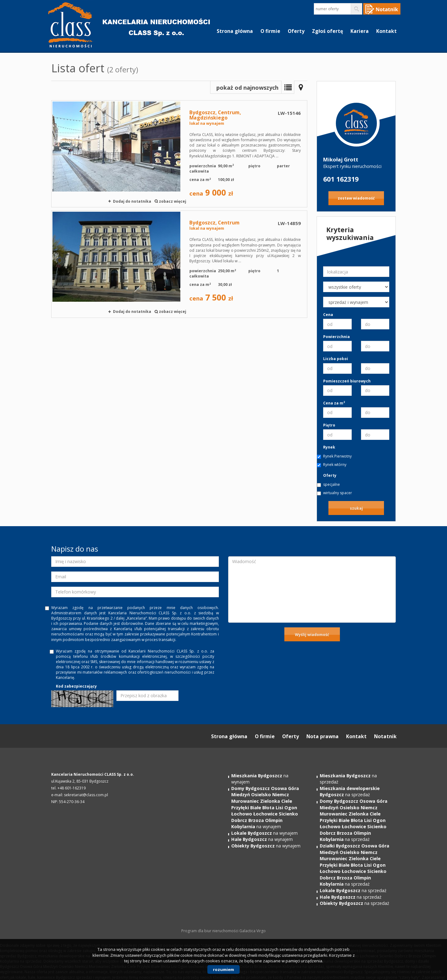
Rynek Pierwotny (337, 456)
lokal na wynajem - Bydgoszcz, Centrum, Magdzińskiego (179, 154)
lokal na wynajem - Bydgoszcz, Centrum (179, 264)
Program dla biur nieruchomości (210, 931)
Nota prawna (323, 736)
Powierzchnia (336, 337)
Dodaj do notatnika (132, 201)
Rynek (329, 447)
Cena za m (334, 403)
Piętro (329, 425)
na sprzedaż (350, 792)
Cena (328, 315)
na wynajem (265, 807)
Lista (288, 87)
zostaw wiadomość (356, 198)
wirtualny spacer (338, 493)
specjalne (332, 484)
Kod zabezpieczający (76, 686)
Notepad (382, 9)
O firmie (270, 31)
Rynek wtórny (335, 465)
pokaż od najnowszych (247, 88)
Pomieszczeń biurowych (347, 381)
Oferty (296, 31)
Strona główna (235, 31)
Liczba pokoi (336, 359)
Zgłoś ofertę (327, 31)
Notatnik (385, 736)
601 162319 (341, 179)
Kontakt (386, 31)
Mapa (301, 87)
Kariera (360, 31)
